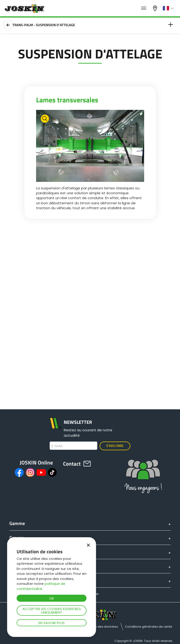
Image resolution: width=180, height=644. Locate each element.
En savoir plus (52, 623)
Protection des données (99, 627)
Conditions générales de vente (149, 627)
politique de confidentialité (41, 586)
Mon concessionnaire (156, 8)
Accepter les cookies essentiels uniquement (52, 611)
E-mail (57, 446)
